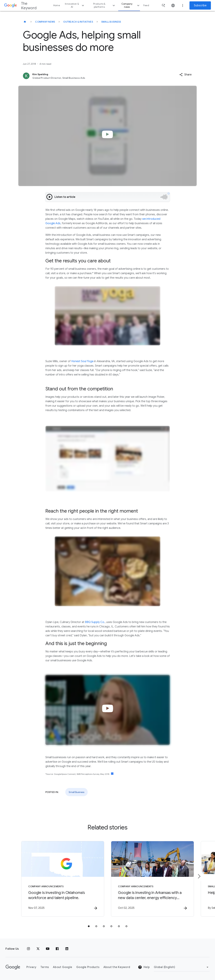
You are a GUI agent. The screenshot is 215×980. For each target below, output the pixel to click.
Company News (45, 22)
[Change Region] (182, 967)
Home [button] (57, 5)
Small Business (111, 22)
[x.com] (38, 949)
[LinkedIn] (67, 949)
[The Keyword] (25, 22)
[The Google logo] (13, 967)
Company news (131, 5)
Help (144, 967)
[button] (185, 75)
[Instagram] (28, 949)
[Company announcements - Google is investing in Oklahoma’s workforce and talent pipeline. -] (63, 879)
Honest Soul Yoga (82, 361)
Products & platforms (104, 5)
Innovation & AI (75, 5)
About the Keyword (117, 967)
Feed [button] (146, 5)
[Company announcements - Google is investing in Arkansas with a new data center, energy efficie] (152, 879)
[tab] (89, 926)
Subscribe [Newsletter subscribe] (200, 5)
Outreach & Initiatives (78, 22)
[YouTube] (48, 949)
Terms (45, 967)
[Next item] (199, 876)
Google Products (88, 967)
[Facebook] (57, 949)
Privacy (31, 967)
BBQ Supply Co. (95, 622)
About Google (63, 967)
